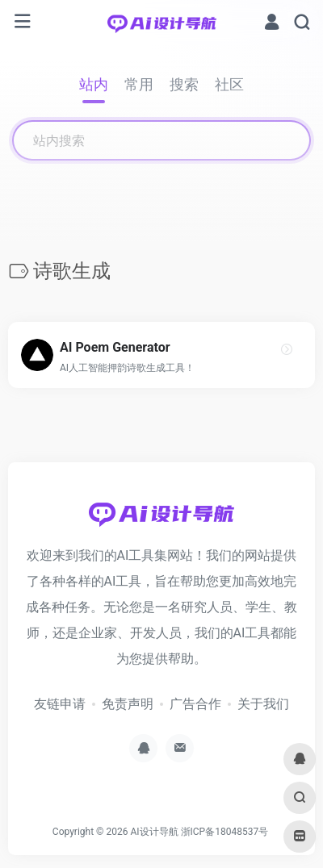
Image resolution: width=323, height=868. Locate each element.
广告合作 (195, 704)
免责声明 (128, 704)
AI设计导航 (154, 832)
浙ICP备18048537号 (225, 832)
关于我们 (263, 704)
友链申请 (60, 704)
